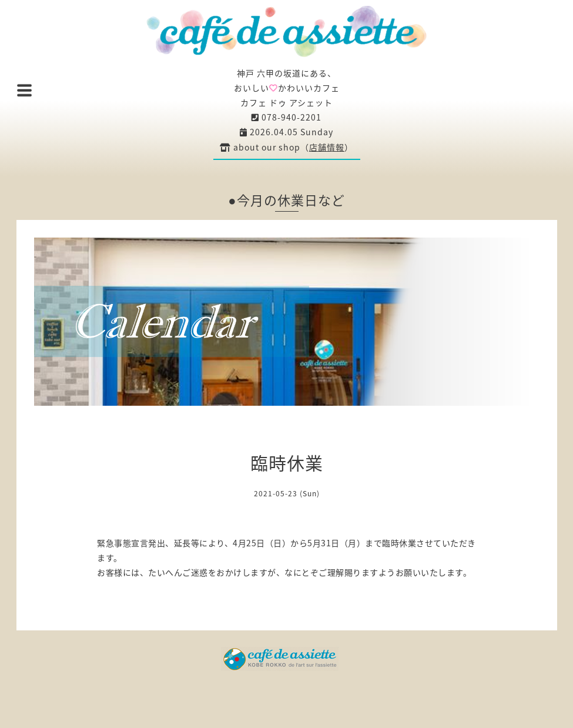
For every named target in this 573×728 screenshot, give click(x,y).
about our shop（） (286, 147)
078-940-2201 (286, 117)
